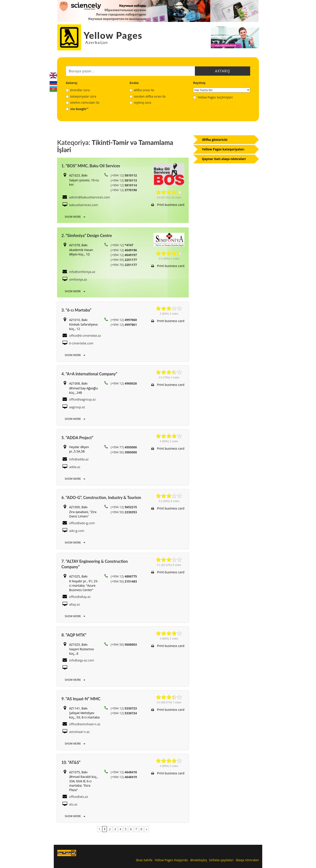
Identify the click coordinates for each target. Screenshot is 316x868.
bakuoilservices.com (84, 205)
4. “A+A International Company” (89, 374)
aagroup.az (77, 407)
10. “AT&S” (71, 762)
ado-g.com (77, 531)
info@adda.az (79, 459)
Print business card (168, 205)
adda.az (75, 467)
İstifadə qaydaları (221, 860)
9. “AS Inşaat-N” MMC (81, 699)
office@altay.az (80, 597)
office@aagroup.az (82, 399)
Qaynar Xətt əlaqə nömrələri (224, 159)
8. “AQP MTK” (74, 635)
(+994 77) (124, 447)
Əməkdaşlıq (198, 860)
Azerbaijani (53, 89)
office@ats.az (79, 797)
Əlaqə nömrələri (247, 860)
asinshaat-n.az (79, 732)
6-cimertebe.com (81, 343)
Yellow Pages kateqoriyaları (223, 149)
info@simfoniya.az (82, 272)
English (53, 75)
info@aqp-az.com (82, 660)
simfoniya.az (78, 279)
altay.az (75, 604)
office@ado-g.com (82, 523)
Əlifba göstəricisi (215, 140)
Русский (53, 82)
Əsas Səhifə (144, 860)
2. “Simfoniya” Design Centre (87, 235)
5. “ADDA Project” (77, 438)
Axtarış (223, 71)
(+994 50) (124, 452)
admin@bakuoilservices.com (90, 197)
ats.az (73, 804)
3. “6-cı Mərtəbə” (76, 310)
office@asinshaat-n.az (85, 724)
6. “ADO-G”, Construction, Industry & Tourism (101, 497)
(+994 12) (124, 175)
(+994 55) (124, 260)
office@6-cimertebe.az (85, 336)
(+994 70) (124, 265)
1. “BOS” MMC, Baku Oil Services (91, 166)
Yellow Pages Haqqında (171, 860)
